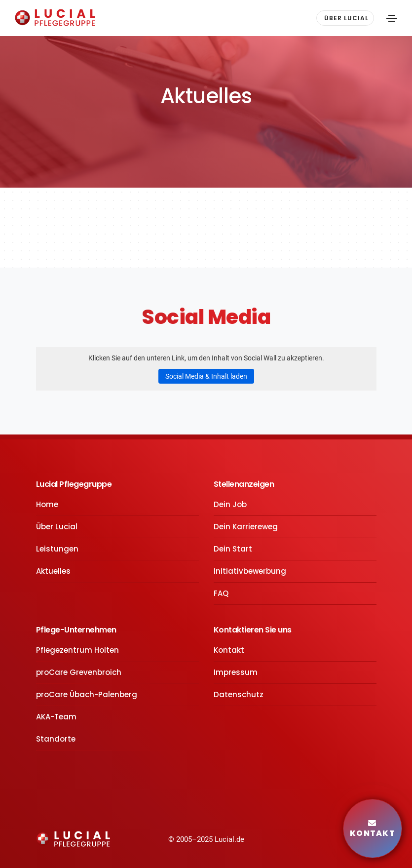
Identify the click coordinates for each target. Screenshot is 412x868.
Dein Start (233, 549)
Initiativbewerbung (250, 571)
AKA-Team (56, 717)
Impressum (236, 672)
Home (47, 504)
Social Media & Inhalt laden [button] (206, 376)
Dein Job (230, 504)
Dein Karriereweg (246, 527)
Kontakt (229, 650)
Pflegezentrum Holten (77, 650)
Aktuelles (53, 571)
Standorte (56, 739)
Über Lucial (57, 527)
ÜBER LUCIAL (346, 18)
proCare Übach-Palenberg (87, 694)
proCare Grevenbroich (79, 672)
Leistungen (57, 549)
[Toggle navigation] (392, 18)
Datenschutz (239, 694)
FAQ (221, 593)
